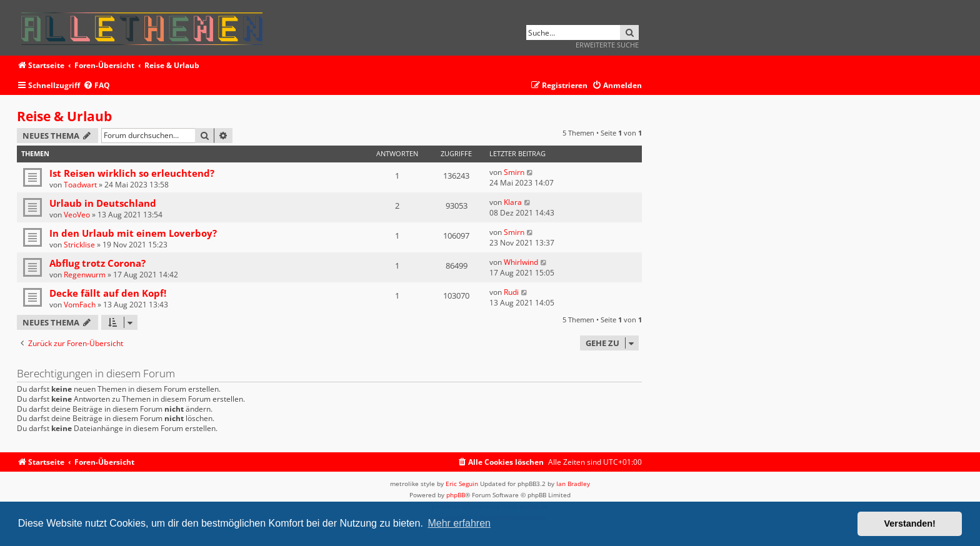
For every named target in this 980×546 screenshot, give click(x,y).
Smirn (514, 172)
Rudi (511, 292)
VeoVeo (77, 215)
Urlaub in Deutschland (103, 203)
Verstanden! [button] (910, 524)
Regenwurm (85, 275)
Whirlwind (521, 262)
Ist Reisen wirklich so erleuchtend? (132, 173)
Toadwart (80, 185)
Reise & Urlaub (64, 116)
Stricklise (79, 245)
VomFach (80, 305)
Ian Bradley (573, 484)
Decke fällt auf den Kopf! (108, 293)
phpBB (456, 495)
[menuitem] (97, 86)
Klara (513, 202)
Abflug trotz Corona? (97, 263)
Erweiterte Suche (607, 45)
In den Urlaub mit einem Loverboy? (133, 233)
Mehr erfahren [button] (459, 523)
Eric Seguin (462, 484)
